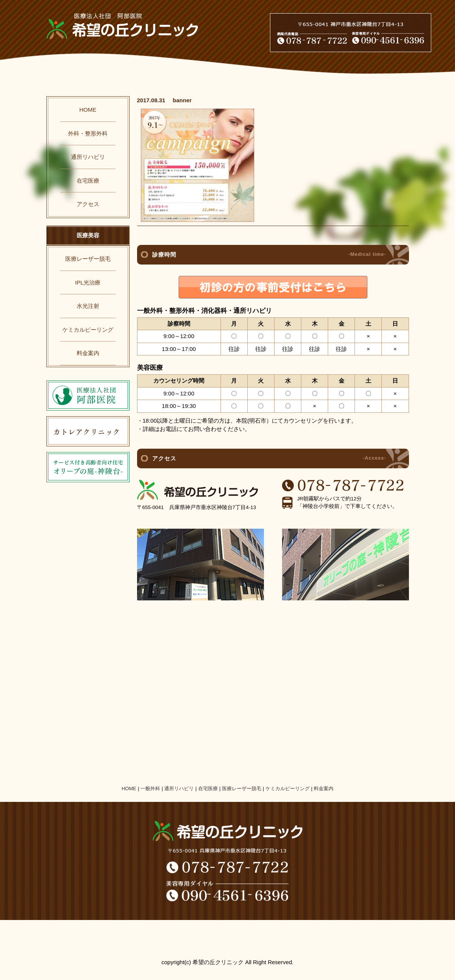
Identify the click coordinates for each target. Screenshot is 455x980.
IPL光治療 (88, 282)
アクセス (88, 204)
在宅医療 (88, 181)
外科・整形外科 (88, 133)
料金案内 (88, 353)
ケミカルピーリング (88, 330)
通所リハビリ (88, 157)
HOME (88, 110)
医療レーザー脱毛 (88, 259)
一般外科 (150, 788)
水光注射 (88, 306)
